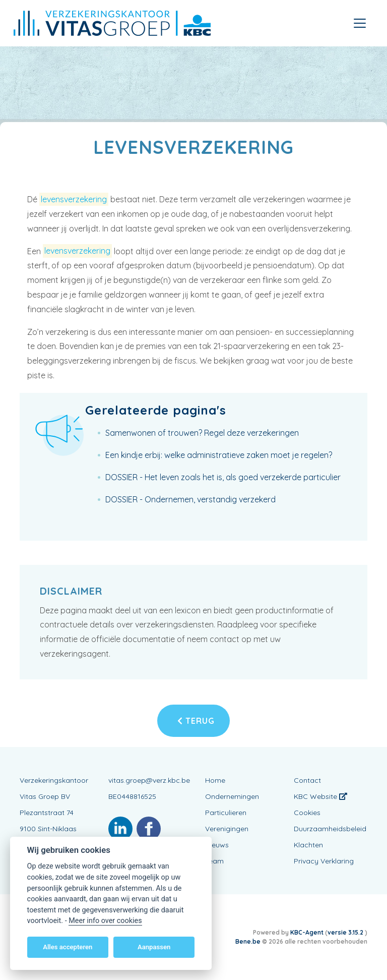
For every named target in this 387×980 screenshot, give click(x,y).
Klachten (308, 845)
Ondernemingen (232, 796)
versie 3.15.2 (346, 932)
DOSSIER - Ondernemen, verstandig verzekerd (190, 499)
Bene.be (248, 941)
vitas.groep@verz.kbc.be (149, 780)
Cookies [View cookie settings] (307, 813)
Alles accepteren (68, 947)
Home (215, 780)
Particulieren (226, 813)
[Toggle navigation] (360, 23)
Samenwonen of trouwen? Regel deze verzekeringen (202, 433)
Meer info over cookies (105, 921)
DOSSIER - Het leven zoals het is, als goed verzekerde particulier (223, 477)
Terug (196, 721)
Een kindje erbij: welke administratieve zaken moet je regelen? (219, 455)
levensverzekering (74, 199)
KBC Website (320, 796)
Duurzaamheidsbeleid (330, 829)
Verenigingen (227, 829)
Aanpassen (154, 947)
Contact (307, 780)
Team (214, 861)
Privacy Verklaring (324, 861)
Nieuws (217, 845)
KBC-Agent (307, 932)
